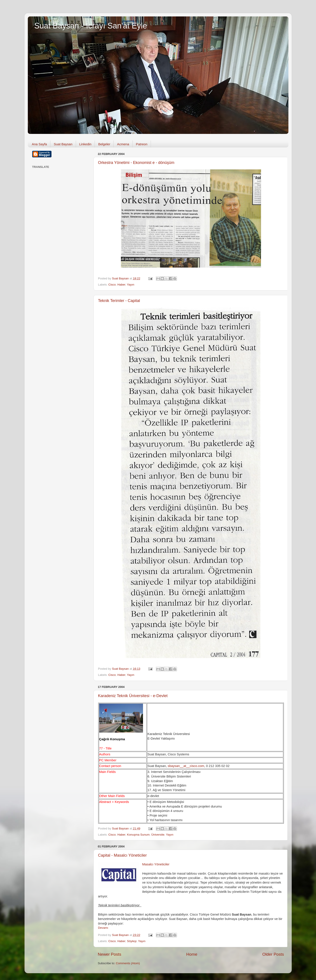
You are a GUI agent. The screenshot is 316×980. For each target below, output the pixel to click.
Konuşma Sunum (138, 835)
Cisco (112, 285)
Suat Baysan (63, 144)
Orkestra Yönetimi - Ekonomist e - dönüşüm (136, 163)
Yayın (131, 285)
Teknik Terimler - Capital (119, 301)
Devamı (103, 928)
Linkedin (85, 144)
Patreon (142, 144)
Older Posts (273, 954)
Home (192, 954)
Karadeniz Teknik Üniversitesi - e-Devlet (133, 696)
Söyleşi (132, 941)
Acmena (123, 144)
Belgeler (104, 144)
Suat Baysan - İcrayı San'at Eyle (91, 26)
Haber (121, 285)
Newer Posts (110, 954)
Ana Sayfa (39, 144)
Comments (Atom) (128, 963)
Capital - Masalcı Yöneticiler (123, 855)
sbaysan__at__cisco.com (186, 766)
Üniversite (158, 835)
